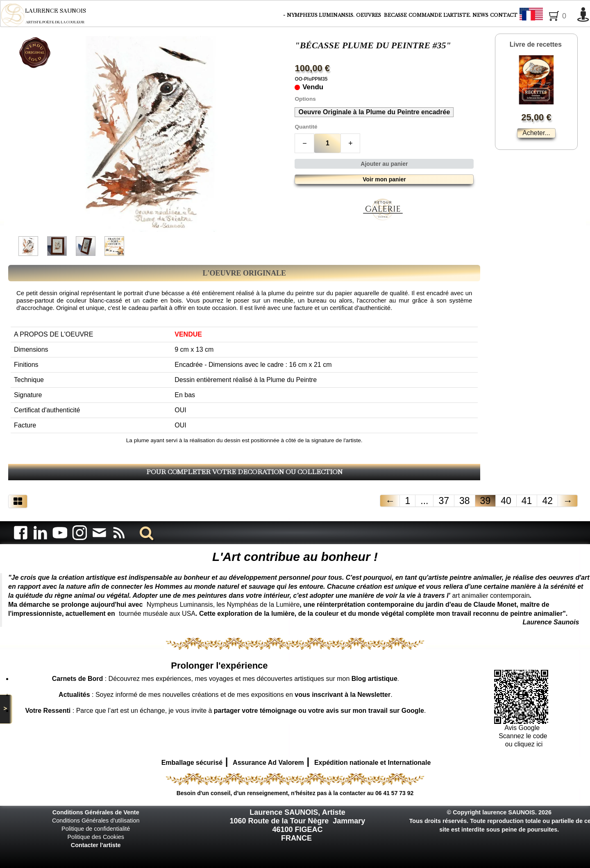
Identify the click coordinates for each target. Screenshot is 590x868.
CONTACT (504, 15)
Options (305, 99)
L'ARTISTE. (457, 15)
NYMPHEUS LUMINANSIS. (321, 15)
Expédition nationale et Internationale (372, 763)
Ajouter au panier (384, 164)
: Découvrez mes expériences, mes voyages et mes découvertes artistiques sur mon (225, 679)
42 (547, 501)
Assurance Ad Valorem (268, 763)
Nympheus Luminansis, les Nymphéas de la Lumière (223, 605)
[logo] (49, 15)
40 (506, 501)
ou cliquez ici (523, 744)
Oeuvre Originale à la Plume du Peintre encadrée (374, 112)
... (424, 501)
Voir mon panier (384, 179)
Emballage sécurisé (192, 763)
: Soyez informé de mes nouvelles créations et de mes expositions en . (226, 695)
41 (527, 501)
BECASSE (395, 15)
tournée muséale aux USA (157, 614)
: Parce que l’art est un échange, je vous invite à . (225, 711)
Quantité (306, 127)
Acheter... (536, 133)
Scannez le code (523, 736)
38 (465, 501)
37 (444, 501)
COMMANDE (425, 15)
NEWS (480, 15)
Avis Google (523, 728)
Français (546, 16)
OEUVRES (369, 15)
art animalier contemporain (491, 596)
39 (486, 501)
